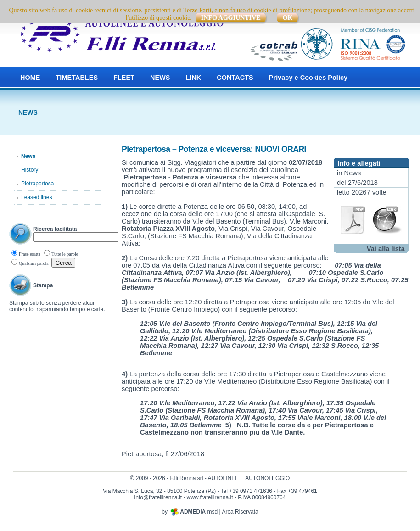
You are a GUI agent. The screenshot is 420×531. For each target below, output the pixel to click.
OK (287, 18)
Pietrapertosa (37, 184)
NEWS (160, 78)
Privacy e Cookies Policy (308, 78)
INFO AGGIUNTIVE (231, 18)
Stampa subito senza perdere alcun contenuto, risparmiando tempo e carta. (57, 306)
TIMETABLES (77, 78)
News (353, 173)
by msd (190, 512)
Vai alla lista (386, 249)
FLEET (124, 78)
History (30, 170)
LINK (193, 78)
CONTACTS (235, 78)
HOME (30, 78)
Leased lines (36, 197)
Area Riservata (240, 512)
